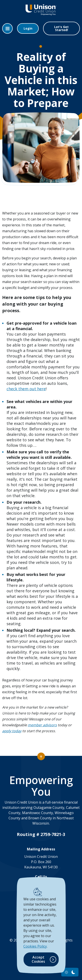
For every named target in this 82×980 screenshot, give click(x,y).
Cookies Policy (35, 946)
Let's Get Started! (61, 28)
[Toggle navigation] (7, 28)
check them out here (26, 389)
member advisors (42, 725)
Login (28, 28)
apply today (12, 731)
